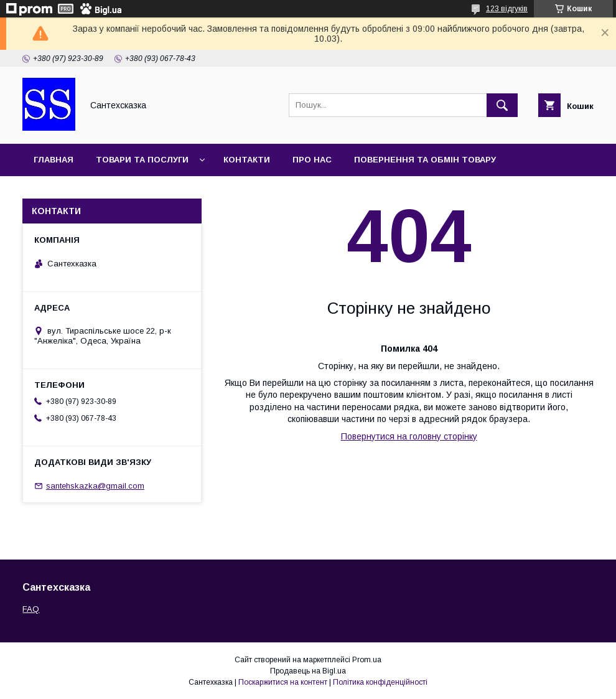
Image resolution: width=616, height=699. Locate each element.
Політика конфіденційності (380, 682)
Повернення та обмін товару (425, 160)
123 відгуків (507, 9)
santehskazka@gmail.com (95, 486)
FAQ (31, 609)
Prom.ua (367, 660)
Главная (54, 160)
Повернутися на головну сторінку (409, 436)
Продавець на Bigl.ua (308, 671)
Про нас (312, 160)
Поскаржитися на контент (283, 682)
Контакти (247, 160)
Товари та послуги (142, 160)
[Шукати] (502, 105)
